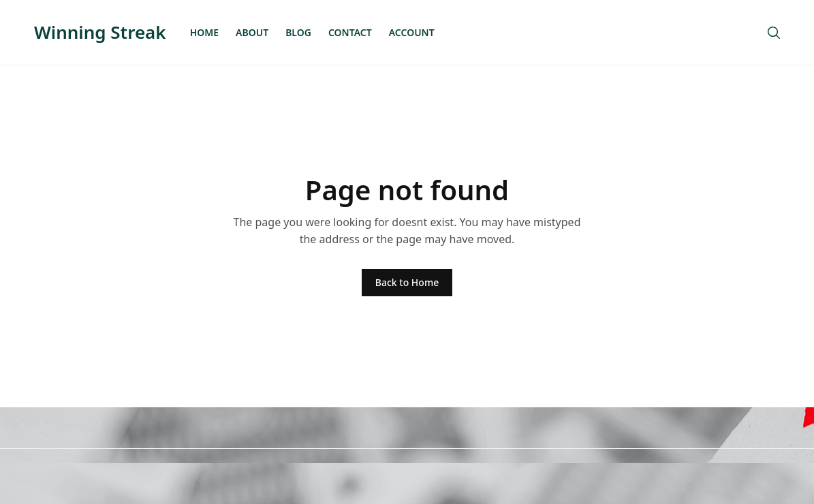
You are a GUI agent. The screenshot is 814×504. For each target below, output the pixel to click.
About (252, 32)
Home (204, 32)
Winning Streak (100, 32)
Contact (350, 32)
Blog (298, 32)
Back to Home (407, 282)
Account (412, 32)
